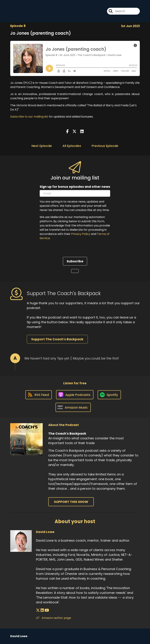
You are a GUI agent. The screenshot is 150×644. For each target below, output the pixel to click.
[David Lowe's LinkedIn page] (42, 610)
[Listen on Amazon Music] (73, 407)
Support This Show (71, 502)
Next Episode (42, 146)
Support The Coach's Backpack (57, 339)
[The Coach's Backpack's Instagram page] (90, 11)
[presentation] (66, 250)
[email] (75, 193)
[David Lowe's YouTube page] (47, 610)
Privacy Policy (81, 234)
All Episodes (72, 146)
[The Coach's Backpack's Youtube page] (99, 11)
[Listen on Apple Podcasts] (75, 395)
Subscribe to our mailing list (29, 117)
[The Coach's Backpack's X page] (84, 11)
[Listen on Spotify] (109, 395)
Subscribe (75, 261)
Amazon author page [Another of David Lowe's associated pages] (53, 618)
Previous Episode (105, 146)
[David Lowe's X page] (38, 610)
